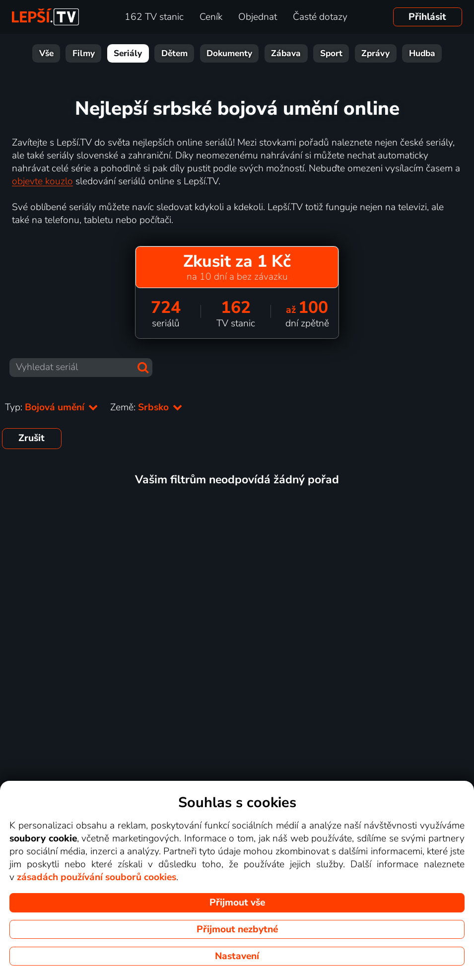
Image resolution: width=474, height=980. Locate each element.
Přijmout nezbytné (237, 929)
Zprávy (375, 53)
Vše (46, 53)
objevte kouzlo (42, 181)
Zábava (286, 53)
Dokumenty (229, 53)
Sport (331, 53)
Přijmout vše (237, 903)
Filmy (84, 53)
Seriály (128, 53)
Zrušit (32, 438)
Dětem (174, 53)
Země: (146, 407)
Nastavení (237, 956)
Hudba (422, 53)
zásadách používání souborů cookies (97, 877)
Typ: (52, 407)
